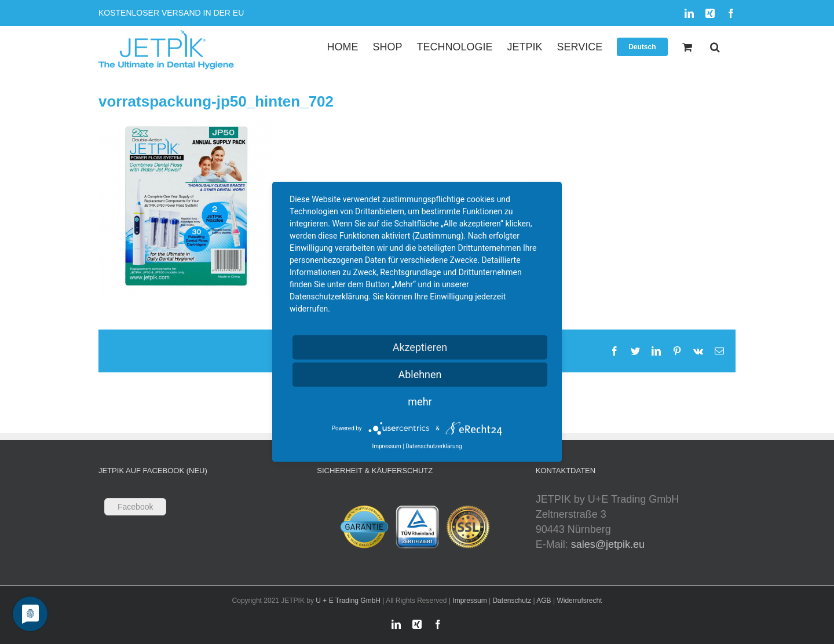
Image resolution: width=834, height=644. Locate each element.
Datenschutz (512, 601)
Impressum (469, 601)
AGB (544, 601)
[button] (715, 47)
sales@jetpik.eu (608, 544)
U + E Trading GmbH (348, 601)
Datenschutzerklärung (434, 446)
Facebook (135, 507)
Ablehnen (420, 374)
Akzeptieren (420, 347)
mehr (420, 402)
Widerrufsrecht (579, 601)
